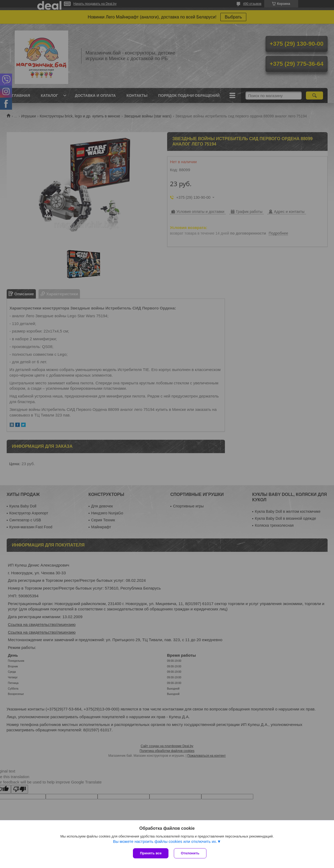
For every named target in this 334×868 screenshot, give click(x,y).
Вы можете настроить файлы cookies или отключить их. (165, 841)
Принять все (151, 853)
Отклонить (190, 853)
